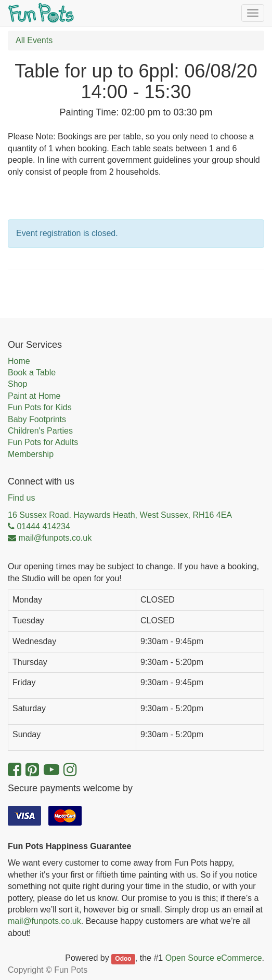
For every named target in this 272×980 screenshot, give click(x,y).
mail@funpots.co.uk (44, 921)
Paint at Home (34, 396)
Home (19, 361)
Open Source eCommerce (214, 958)
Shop (17, 384)
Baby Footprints (37, 419)
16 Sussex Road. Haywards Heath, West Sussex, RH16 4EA (120, 515)
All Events (34, 40)
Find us (21, 498)
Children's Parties (40, 431)
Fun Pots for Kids (40, 407)
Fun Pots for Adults (43, 442)
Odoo (123, 959)
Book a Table (32, 373)
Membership (31, 454)
